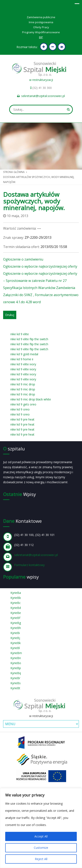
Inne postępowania (41, 22)
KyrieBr (15, 678)
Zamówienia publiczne (41, 17)
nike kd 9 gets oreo (23, 404)
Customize (41, 848)
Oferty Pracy (41, 27)
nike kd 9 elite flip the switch (29, 339)
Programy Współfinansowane (41, 32)
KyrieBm (16, 653)
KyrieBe (16, 613)
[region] (41, 828)
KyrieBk (16, 643)
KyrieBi (15, 633)
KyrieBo (16, 663)
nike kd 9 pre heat (22, 419)
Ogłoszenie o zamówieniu (23, 259)
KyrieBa (16, 593)
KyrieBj (15, 638)
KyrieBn (16, 658)
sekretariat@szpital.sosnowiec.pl (43, 96)
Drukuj (10, 315)
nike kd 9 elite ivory (23, 364)
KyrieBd (16, 608)
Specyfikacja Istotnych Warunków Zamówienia (39, 288)
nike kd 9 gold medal (24, 354)
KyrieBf (15, 618)
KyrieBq (16, 673)
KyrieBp (16, 668)
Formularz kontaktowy (29, 565)
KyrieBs (16, 683)
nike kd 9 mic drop (23, 384)
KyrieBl (15, 648)
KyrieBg (16, 623)
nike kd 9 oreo (20, 409)
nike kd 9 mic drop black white (31, 399)
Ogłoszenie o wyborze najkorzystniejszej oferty (40, 266)
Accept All (41, 836)
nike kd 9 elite (20, 334)
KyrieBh (16, 628)
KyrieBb (16, 598)
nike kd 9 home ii (22, 359)
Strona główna (14, 172)
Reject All (41, 859)
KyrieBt (15, 688)
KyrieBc (16, 603)
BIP (41, 37)
